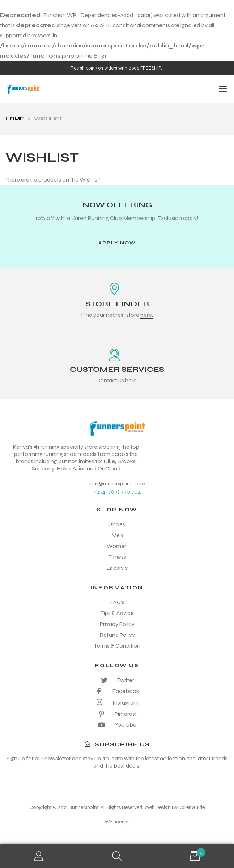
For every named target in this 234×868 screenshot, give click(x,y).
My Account (39, 856)
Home (15, 119)
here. (147, 315)
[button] (117, 243)
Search (117, 856)
